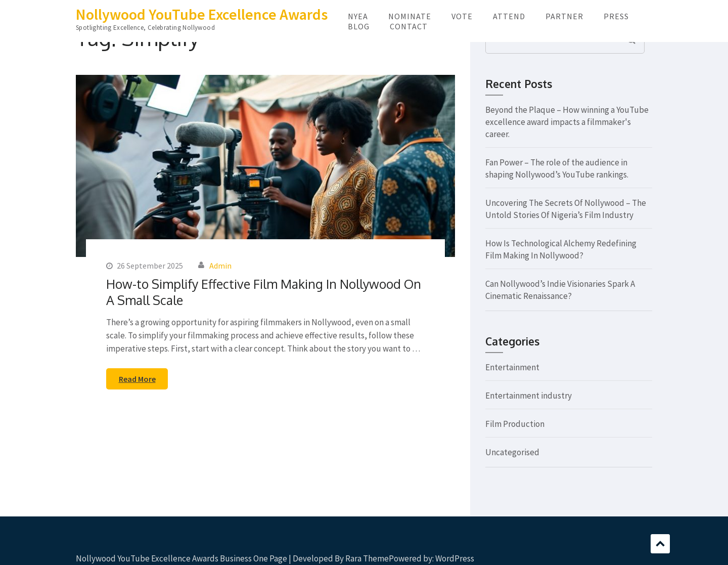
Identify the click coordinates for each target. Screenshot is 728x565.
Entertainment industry (529, 396)
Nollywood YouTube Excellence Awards (202, 14)
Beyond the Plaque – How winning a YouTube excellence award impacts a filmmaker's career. (567, 122)
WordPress (455, 558)
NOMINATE (410, 16)
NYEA (358, 16)
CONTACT (409, 26)
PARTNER (564, 16)
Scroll (660, 544)
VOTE (462, 16)
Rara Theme (367, 558)
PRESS (616, 16)
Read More (137, 379)
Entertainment (512, 367)
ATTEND (509, 16)
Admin (220, 266)
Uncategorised (512, 452)
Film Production (515, 424)
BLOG (359, 26)
